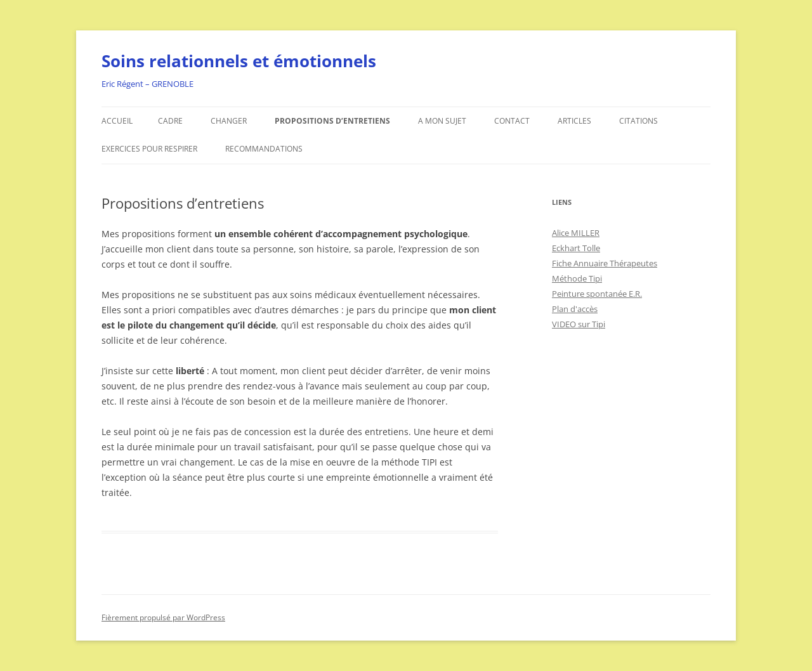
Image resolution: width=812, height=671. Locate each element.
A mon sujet (442, 121)
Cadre (170, 121)
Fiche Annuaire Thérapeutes (605, 263)
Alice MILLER (576, 233)
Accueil (117, 121)
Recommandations (264, 149)
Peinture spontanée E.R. (597, 294)
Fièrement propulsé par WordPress (163, 617)
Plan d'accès (575, 309)
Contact (512, 121)
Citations (638, 121)
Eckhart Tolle (576, 248)
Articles (574, 121)
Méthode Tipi (577, 278)
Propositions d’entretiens (332, 121)
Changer (229, 121)
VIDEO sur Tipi (579, 324)
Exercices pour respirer (149, 149)
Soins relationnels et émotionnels (239, 61)
